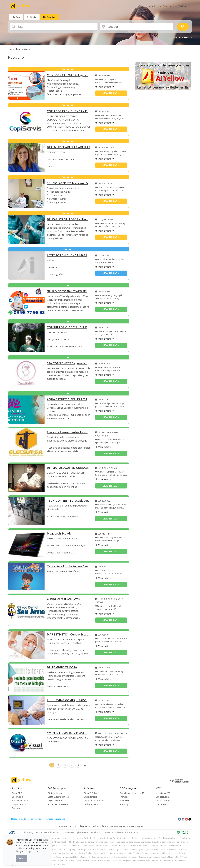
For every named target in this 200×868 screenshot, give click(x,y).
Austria (80, 838)
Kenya (84, 849)
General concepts (164, 801)
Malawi (155, 849)
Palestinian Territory (132, 853)
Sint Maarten (154, 857)
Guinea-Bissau (161, 846)
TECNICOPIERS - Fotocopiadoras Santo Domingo (69, 501)
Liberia (111, 849)
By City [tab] (16, 17)
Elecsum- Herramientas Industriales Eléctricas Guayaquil (69, 432)
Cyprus (137, 842)
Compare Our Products (94, 801)
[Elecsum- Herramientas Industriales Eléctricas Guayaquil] (26, 444)
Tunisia (114, 861)
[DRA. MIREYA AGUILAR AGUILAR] (26, 158)
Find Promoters (91, 804)
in (24, 49)
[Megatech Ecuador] (26, 544)
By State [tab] (32, 17)
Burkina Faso (178, 838)
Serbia (114, 857)
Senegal (107, 857)
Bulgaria (168, 838)
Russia (59, 857)
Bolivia (116, 838)
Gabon (98, 846)
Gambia (105, 846)
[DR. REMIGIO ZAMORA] (26, 678)
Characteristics (90, 797)
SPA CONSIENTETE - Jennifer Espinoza (69, 363)
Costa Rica (108, 842)
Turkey (121, 861)
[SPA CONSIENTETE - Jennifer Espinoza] (26, 374)
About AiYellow (91, 793)
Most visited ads (18, 819)
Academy (124, 804)
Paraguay (154, 853)
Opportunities (162, 804)
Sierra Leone (133, 857)
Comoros (99, 842)
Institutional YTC (163, 793)
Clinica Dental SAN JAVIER (65, 599)
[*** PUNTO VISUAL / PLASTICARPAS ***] (26, 743)
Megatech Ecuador (60, 534)
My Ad (152, 6)
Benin (110, 838)
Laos (89, 849)
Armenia (58, 838)
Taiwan (71, 861)
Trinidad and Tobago (101, 861)
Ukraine (135, 861)
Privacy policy (68, 826)
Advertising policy (137, 826)
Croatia (117, 842)
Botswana (154, 838)
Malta (174, 849)
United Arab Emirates (149, 861)
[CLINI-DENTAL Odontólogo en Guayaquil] (26, 85)
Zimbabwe (60, 864)
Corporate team (19, 804)
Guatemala (142, 846)
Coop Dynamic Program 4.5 (132, 793)
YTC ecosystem (163, 797)
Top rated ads (36, 819)
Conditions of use (99, 826)
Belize (104, 838)
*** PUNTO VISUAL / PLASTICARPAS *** (69, 733)
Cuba (123, 842)
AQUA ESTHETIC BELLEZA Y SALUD (69, 399)
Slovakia (164, 857)
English (182, 6)
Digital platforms (55, 801)
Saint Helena (75, 857)
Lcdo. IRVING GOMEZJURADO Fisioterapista (69, 700)
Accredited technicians (58, 804)
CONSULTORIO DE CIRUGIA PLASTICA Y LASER (69, 327)
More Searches (182, 37)
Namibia (65, 853)
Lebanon (96, 849)
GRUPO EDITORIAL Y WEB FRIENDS (69, 291)
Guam (134, 846)
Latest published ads (56, 819)
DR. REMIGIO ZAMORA (62, 668)
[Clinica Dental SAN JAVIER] (26, 610)
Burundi (188, 838)
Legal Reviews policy (118, 826)
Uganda (128, 861)
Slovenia (172, 857)
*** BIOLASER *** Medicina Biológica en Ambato (69, 183)
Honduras (177, 846)
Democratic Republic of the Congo (156, 842)
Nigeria (112, 853)
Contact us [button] (17, 808)
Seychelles (122, 857)
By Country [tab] (49, 17)
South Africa (182, 857)
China (82, 842)
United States (180, 861)
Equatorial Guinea (58, 846)
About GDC (17, 793)
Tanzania (78, 861)
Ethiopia (77, 846)
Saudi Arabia (98, 857)
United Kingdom (166, 861)
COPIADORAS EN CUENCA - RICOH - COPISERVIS (69, 111)
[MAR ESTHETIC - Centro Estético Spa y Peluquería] (26, 645)
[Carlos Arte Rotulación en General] (26, 576)
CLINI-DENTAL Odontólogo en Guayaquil (69, 75)
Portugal (184, 853)
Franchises (125, 801)
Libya (117, 849)
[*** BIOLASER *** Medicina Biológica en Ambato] (26, 194)
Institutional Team (20, 801)
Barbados (89, 838)
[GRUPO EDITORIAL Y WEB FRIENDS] (26, 302)
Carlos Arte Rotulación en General (69, 567)
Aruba (65, 838)
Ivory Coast (63, 849)
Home (11, 49)
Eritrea (70, 846)
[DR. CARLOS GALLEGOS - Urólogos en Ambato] (26, 230)
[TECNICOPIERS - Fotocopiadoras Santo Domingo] (26, 511)
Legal (58, 826)
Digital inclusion (55, 793)
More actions (104, 87)
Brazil (161, 838)
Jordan (77, 849)
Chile (77, 842)
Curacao (130, 842)
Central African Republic (58, 842)
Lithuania (124, 849)
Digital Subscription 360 (58, 797)
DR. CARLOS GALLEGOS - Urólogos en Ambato (69, 219)
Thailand (87, 861)
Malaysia (163, 849)
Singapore (144, 857)
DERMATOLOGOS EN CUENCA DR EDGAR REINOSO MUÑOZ (69, 468)
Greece (127, 846)
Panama (145, 853)
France (91, 846)
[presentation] (16, 17)
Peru (161, 853)
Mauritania (181, 849)
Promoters (125, 797)
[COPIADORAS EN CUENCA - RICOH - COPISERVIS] (26, 121)
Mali (169, 849)
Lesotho (104, 849)
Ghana (121, 846)
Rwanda (66, 857)
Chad (71, 842)
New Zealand (87, 853)
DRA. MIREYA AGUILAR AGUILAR (69, 147)
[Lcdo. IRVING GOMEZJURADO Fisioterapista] (26, 710)
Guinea (151, 846)
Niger (106, 853)
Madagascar (146, 849)
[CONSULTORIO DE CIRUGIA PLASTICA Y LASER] (26, 338)
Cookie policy (83, 826)
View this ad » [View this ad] (111, 93)
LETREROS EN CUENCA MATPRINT (69, 255)
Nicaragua (98, 853)
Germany (113, 846)
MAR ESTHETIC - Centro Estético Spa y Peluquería (69, 635)
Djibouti (184, 842)
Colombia (89, 842)
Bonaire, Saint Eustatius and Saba (134, 838)
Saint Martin (86, 857)
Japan (71, 849)
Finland (84, 846)
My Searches (166, 6)
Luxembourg (134, 849)
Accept (21, 858)
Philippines (168, 853)
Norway (119, 853)
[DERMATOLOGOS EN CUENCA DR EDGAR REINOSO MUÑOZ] (26, 478)
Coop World (17, 797)
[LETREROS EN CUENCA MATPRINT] (26, 266)
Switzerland (62, 861)
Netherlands (75, 853)
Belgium (97, 838)
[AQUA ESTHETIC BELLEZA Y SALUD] (26, 410)
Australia (73, 838)
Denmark (176, 842)
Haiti (170, 846)
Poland (177, 853)
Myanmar (57, 853)
